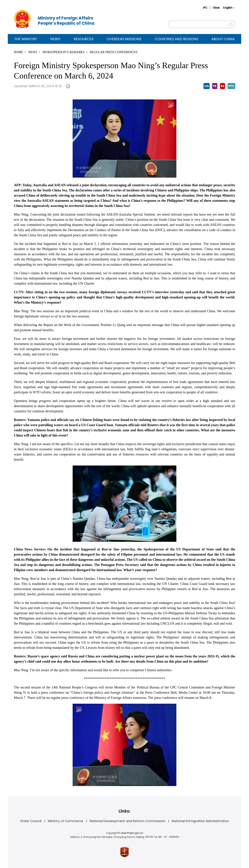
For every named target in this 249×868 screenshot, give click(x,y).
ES (222, 86)
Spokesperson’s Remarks (63, 52)
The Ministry (26, 39)
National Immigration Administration (200, 821)
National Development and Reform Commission (127, 821)
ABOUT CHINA (223, 39)
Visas (216, 8)
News (55, 39)
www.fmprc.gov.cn (132, 833)
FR (215, 86)
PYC (231, 86)
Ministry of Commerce (66, 821)
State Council (31, 821)
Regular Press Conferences (114, 52)
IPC (205, 8)
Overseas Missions (124, 39)
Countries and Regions (176, 39)
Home (18, 52)
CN (207, 86)
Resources (84, 39)
